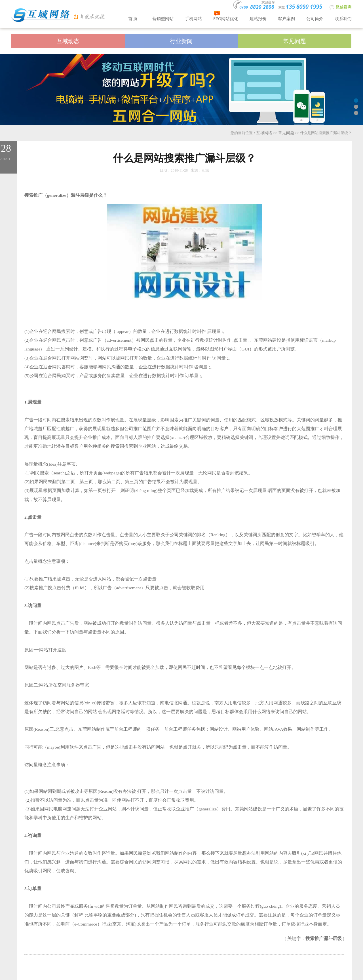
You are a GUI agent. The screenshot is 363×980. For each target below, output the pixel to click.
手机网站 (193, 19)
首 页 (133, 19)
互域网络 (264, 133)
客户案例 (286, 19)
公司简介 (315, 19)
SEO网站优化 (226, 19)
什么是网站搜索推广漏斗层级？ (184, 158)
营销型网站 (163, 19)
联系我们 (343, 19)
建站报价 (258, 19)
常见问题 (286, 133)
